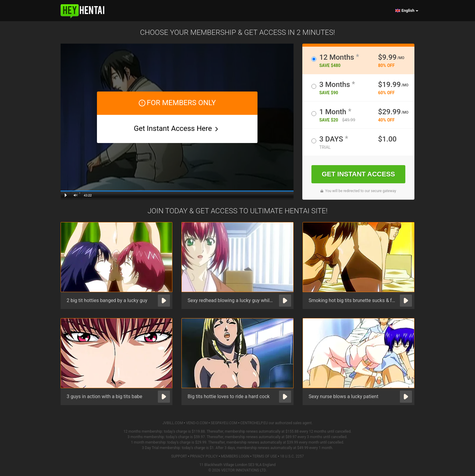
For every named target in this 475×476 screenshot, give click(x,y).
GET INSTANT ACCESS (358, 174)
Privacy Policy (204, 456)
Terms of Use (265, 456)
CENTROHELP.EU (254, 423)
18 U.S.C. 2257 (292, 456)
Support (179, 456)
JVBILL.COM (173, 423)
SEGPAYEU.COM (224, 423)
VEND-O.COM (197, 423)
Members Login (235, 456)
